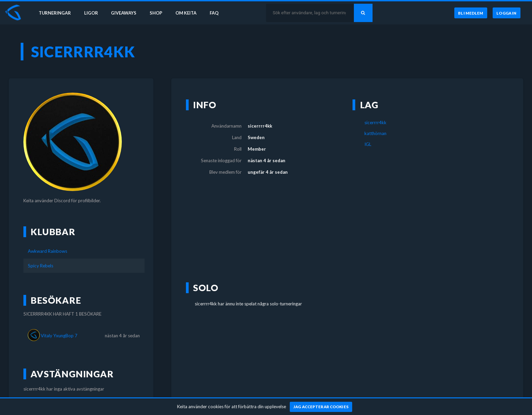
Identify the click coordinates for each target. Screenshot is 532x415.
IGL (368, 144)
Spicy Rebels (41, 266)
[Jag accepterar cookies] (321, 407)
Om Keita (189, 13)
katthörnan (375, 133)
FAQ (218, 13)
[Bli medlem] (470, 13)
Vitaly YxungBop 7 (59, 336)
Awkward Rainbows (47, 251)
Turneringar (55, 13)
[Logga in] (507, 13)
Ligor (92, 13)
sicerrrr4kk (375, 122)
